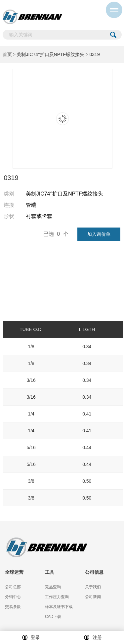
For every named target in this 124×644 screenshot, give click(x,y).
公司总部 (13, 587)
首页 (7, 54)
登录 (31, 637)
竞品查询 (53, 587)
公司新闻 (93, 597)
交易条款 (13, 607)
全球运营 (14, 572)
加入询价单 (99, 234)
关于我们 (93, 587)
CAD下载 (53, 617)
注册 (93, 637)
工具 (50, 572)
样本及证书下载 (59, 607)
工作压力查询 (57, 597)
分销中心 (13, 597)
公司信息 (94, 572)
